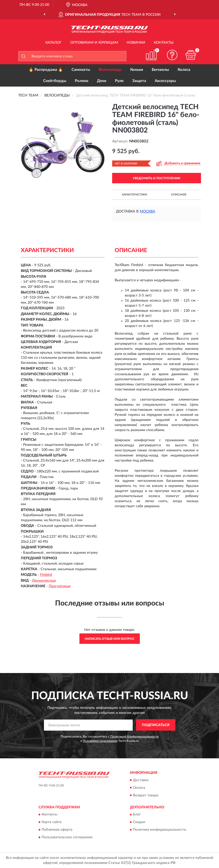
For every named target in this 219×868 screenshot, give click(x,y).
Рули (119, 81)
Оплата (139, 788)
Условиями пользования (100, 741)
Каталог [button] (54, 43)
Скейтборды (55, 81)
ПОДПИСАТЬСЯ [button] (156, 725)
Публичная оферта (57, 830)
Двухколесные (44, 581)
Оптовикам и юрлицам (94, 43)
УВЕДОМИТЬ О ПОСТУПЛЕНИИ (156, 178)
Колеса (184, 70)
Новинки (136, 43)
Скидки (139, 822)
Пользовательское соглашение (67, 837)
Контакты (164, 43)
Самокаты (81, 70)
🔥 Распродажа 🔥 (46, 70)
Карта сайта (52, 822)
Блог (137, 814)
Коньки (137, 70)
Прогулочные (60, 586)
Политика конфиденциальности (159, 830)
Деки (102, 81)
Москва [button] (148, 211)
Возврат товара (146, 795)
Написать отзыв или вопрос (110, 639)
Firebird (46, 575)
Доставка (141, 780)
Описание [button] (179, 195)
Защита (139, 81)
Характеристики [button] (134, 195)
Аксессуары (165, 81)
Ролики (82, 81)
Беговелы (160, 70)
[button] (172, 55)
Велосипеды (110, 70)
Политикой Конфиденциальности (134, 736)
